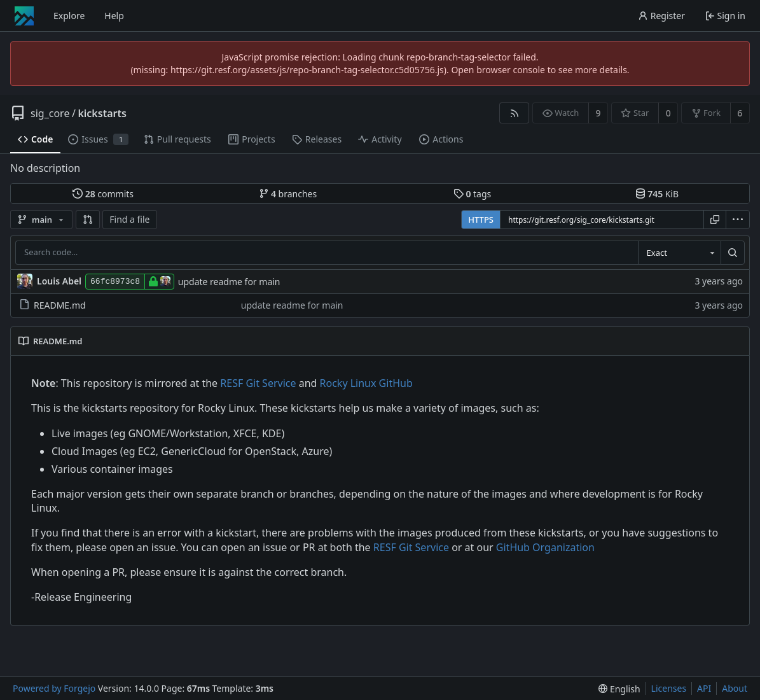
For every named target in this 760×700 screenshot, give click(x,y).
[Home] (24, 16)
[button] (88, 220)
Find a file (129, 219)
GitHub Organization (545, 547)
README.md (52, 305)
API (704, 688)
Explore (69, 16)
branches (288, 194)
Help (114, 16)
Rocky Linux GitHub (366, 383)
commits (103, 194)
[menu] (738, 220)
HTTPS (481, 220)
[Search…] (733, 253)
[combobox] (679, 253)
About (735, 688)
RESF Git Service (258, 383)
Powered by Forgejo (54, 688)
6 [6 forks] (740, 113)
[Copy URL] (715, 220)
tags (472, 194)
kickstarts (102, 113)
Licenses (669, 688)
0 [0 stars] (668, 113)
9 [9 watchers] (598, 113)
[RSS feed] (514, 113)
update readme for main (229, 282)
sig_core (50, 113)
